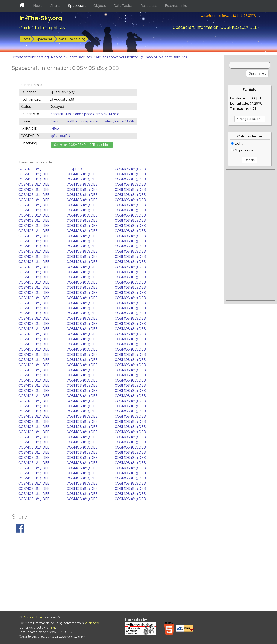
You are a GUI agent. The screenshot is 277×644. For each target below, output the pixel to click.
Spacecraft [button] (77, 6)
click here (92, 623)
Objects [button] (100, 6)
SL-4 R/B (74, 169)
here (52, 627)
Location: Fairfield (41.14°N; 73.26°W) (229, 15)
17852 (54, 129)
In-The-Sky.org (41, 18)
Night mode (242, 150)
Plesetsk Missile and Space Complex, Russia (84, 114)
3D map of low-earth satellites (164, 57)
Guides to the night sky (42, 28)
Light (237, 143)
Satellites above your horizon (117, 57)
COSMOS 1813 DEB (130, 169)
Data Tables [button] (124, 6)
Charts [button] (56, 6)
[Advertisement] (251, 235)
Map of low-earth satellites (72, 57)
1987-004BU (60, 136)
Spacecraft (45, 39)
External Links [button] (176, 6)
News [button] (38, 6)
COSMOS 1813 (30, 169)
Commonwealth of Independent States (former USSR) (93, 121)
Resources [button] (149, 6)
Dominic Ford (33, 617)
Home (26, 39)
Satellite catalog (72, 39)
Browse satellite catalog (31, 57)
